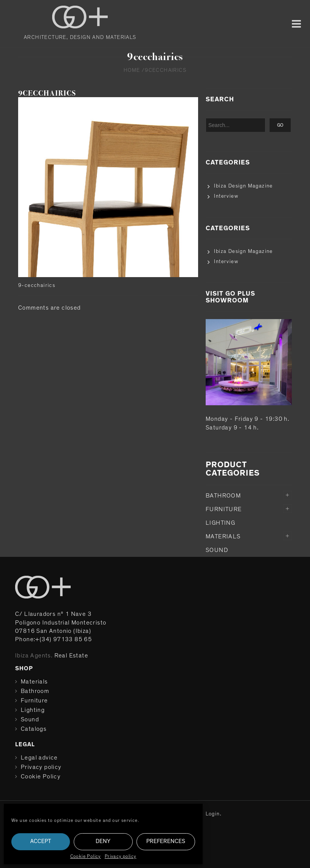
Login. (214, 814)
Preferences (166, 841)
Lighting (220, 523)
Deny (103, 841)
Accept (41, 841)
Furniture (224, 509)
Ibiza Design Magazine (243, 186)
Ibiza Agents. (34, 656)
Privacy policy (121, 856)
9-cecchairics (37, 285)
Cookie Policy (86, 856)
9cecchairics (47, 93)
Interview (226, 196)
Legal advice (39, 758)
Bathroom (223, 496)
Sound (217, 550)
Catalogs (34, 729)
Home (132, 70)
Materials (223, 536)
